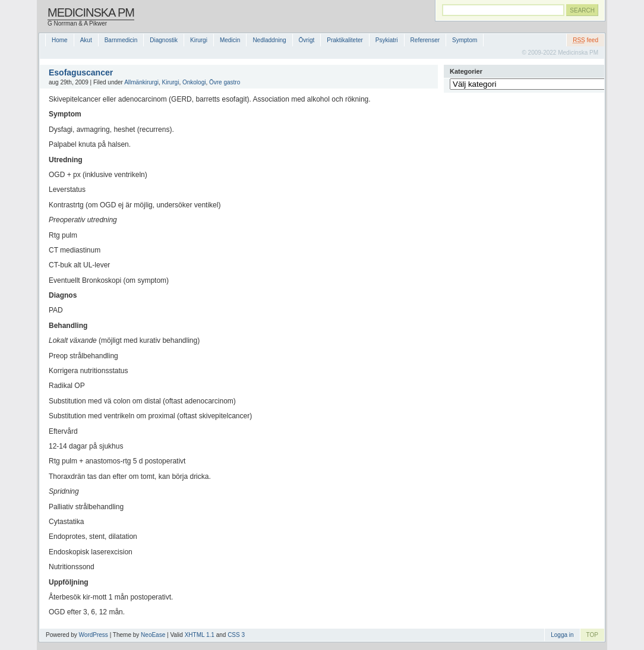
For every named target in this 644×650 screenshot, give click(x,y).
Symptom (465, 40)
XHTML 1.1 (200, 635)
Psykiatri (387, 40)
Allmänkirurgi (141, 82)
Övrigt (307, 40)
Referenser (425, 40)
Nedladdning (269, 40)
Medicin (230, 40)
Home (60, 40)
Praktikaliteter (345, 40)
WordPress (94, 635)
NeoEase (153, 635)
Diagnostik (164, 40)
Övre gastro (225, 82)
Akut (86, 40)
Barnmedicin (121, 40)
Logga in (562, 635)
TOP (592, 635)
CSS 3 (236, 635)
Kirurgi (199, 40)
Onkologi (194, 82)
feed (585, 40)
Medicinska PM (91, 12)
